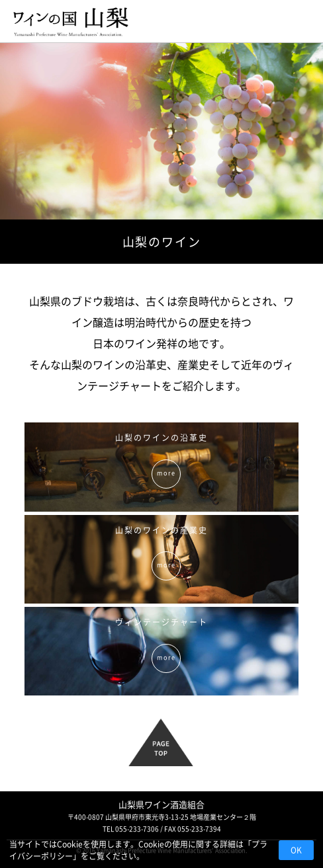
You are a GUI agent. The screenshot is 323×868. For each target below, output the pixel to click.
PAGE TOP (169, 748)
